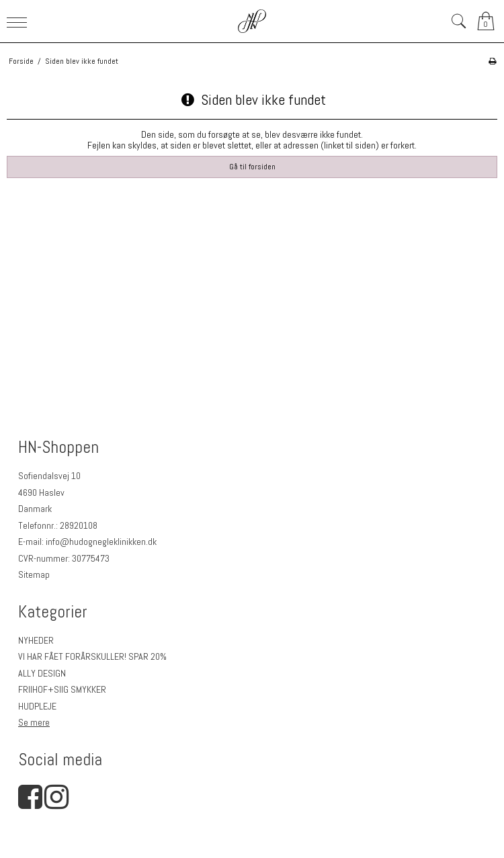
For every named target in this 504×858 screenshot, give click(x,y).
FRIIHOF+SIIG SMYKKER (62, 689)
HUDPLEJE (37, 706)
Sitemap (34, 574)
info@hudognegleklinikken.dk (101, 542)
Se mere (34, 722)
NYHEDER (36, 640)
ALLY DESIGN (42, 673)
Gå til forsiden (252, 167)
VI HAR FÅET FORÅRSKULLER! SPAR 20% (92, 656)
